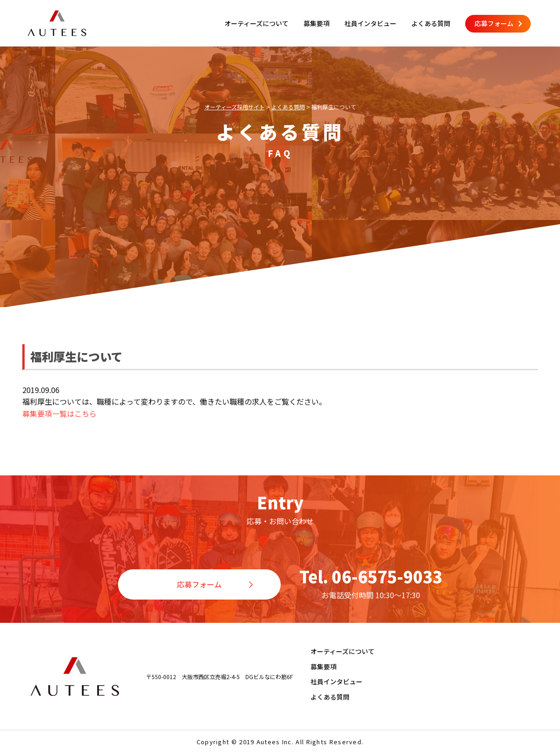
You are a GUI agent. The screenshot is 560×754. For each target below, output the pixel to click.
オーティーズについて (257, 23)
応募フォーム (498, 23)
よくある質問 (431, 23)
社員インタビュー (370, 23)
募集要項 (316, 23)
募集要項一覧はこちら (59, 414)
